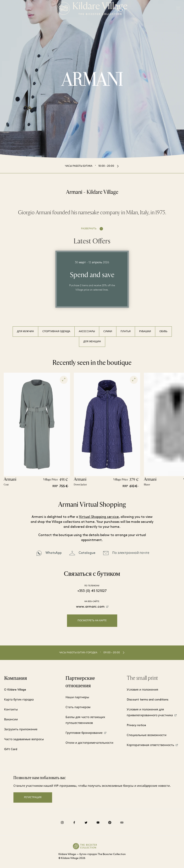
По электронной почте (131, 553)
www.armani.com (90, 607)
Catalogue (87, 553)
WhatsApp (54, 553)
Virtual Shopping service (99, 517)
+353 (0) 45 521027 (92, 591)
